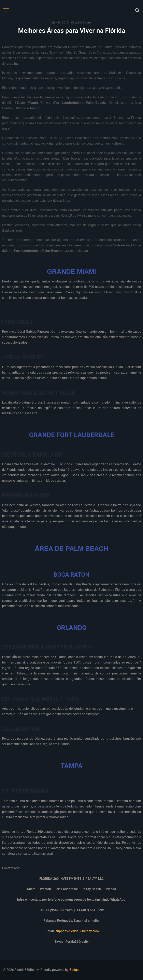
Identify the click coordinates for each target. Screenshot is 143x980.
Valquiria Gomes (81, 22)
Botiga (74, 970)
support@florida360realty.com (77, 931)
